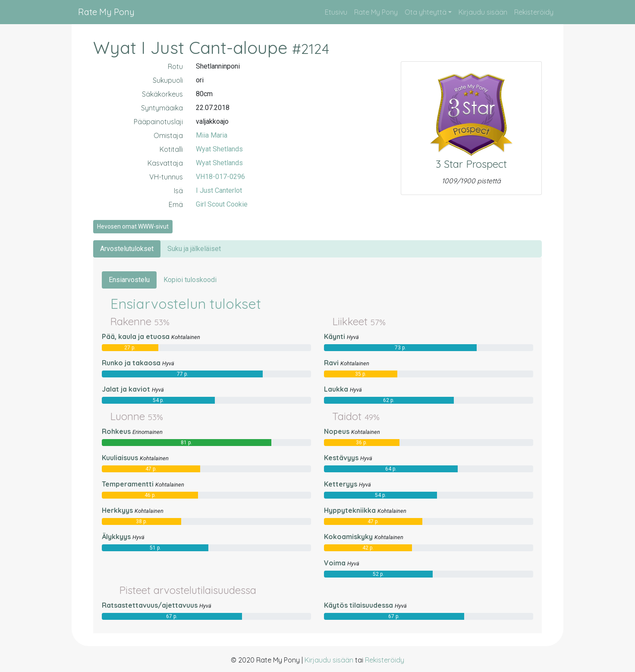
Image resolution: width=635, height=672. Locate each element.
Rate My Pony (106, 12)
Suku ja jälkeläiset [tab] (194, 249)
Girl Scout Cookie (222, 204)
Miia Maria (212, 135)
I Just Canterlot (219, 190)
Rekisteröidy (534, 12)
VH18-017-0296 (220, 177)
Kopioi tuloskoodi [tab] (190, 280)
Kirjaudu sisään (483, 12)
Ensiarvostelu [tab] (129, 280)
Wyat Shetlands (219, 149)
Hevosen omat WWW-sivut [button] (133, 226)
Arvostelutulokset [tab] (127, 249)
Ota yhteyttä (426, 12)
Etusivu (336, 12)
